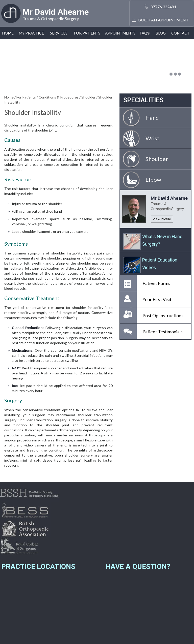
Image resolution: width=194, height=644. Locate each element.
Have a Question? (138, 567)
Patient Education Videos (160, 264)
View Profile (162, 219)
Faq (145, 33)
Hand (152, 118)
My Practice (31, 33)
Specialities (143, 100)
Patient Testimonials (163, 332)
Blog (161, 33)
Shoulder (89, 97)
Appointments (120, 33)
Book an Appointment (163, 20)
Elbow (153, 180)
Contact (180, 33)
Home (8, 33)
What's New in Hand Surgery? (162, 240)
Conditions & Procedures (59, 97)
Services (59, 33)
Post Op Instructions (163, 315)
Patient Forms (156, 283)
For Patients (87, 33)
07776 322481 (163, 7)
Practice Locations (38, 567)
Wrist (152, 138)
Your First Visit (157, 299)
